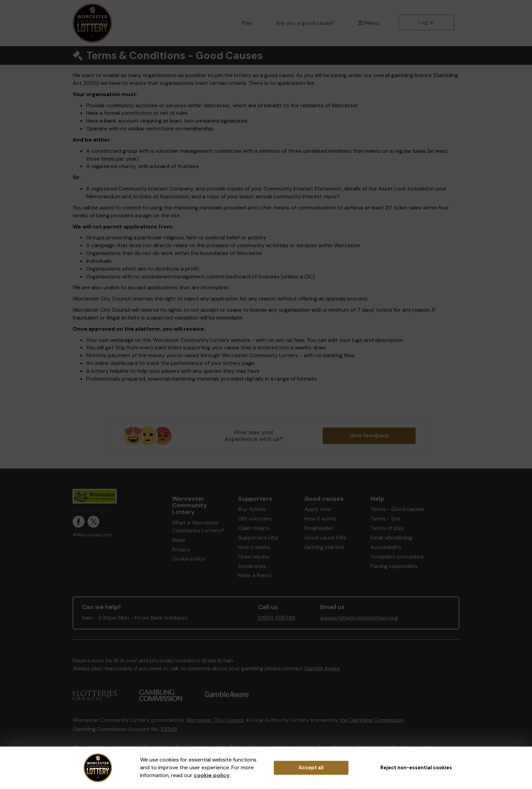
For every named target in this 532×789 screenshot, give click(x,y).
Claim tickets (254, 528)
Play (247, 23)
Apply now (318, 509)
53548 (169, 729)
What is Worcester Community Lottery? (198, 527)
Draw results (254, 557)
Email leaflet (319, 528)
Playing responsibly (394, 566)
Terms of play (387, 528)
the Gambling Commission (372, 720)
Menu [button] (369, 23)
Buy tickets (252, 509)
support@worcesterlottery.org (359, 618)
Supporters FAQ (258, 538)
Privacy (181, 549)
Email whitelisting (391, 538)
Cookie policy (189, 559)
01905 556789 (277, 618)
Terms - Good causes (397, 509)
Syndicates (252, 566)
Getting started (324, 547)
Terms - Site (386, 519)
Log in (426, 22)
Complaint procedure (397, 557)
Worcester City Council (214, 720)
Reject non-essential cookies (416, 768)
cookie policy (212, 775)
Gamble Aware (322, 668)
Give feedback (369, 435)
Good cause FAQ (325, 538)
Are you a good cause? (305, 23)
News (179, 540)
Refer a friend (255, 575)
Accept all (311, 768)
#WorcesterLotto (92, 535)
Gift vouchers (255, 519)
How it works (254, 547)
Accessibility (386, 547)
